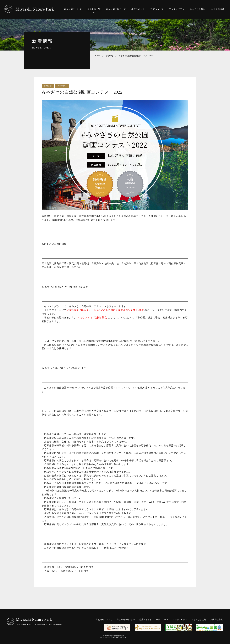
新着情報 (109, 56)
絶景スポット (138, 9)
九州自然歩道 (218, 9)
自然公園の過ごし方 (116, 9)
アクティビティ (177, 9)
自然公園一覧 (94, 11)
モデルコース (157, 9)
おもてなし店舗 (198, 9)
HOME (97, 56)
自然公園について (73, 9)
